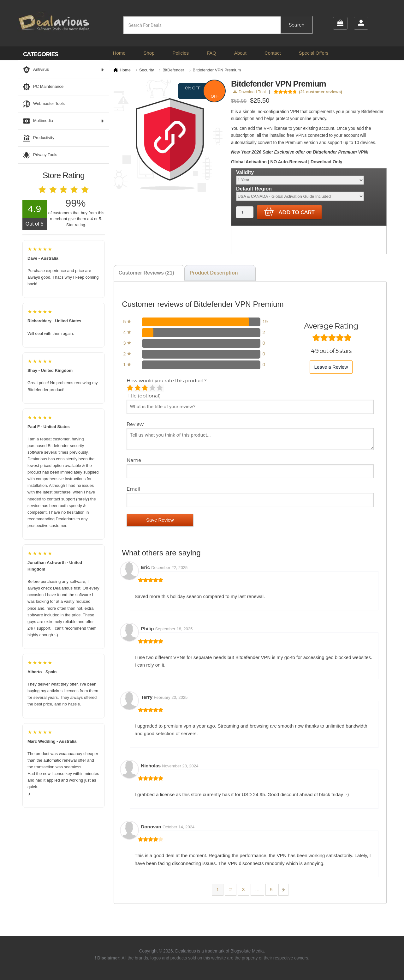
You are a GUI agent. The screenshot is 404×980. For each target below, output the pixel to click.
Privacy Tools (40, 155)
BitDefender (173, 70)
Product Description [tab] (214, 273)
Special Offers (313, 53)
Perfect (160, 388)
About (240, 53)
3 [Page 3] (243, 889)
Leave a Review (331, 367)
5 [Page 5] (271, 889)
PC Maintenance (43, 87)
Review (136, 424)
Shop (149, 53)
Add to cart (289, 212)
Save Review (160, 520)
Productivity (39, 138)
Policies (181, 53)
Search (297, 25)
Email (134, 489)
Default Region (254, 189)
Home (119, 53)
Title (144, 396)
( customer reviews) (321, 92)
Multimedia (64, 121)
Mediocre (138, 388)
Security (147, 70)
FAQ (211, 53)
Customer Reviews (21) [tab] (146, 273)
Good (153, 388)
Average (145, 388)
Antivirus (64, 70)
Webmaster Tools (44, 104)
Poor (131, 388)
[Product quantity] (245, 212)
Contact (273, 53)
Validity (245, 172)
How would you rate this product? (166, 381)
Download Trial (250, 92)
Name (134, 460)
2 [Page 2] (230, 889)
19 (265, 321)
